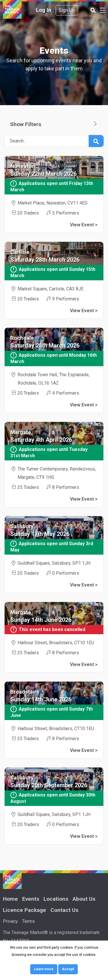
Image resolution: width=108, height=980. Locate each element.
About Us (84, 899)
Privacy (10, 921)
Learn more (44, 969)
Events (31, 899)
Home (10, 899)
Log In (44, 10)
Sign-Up (67, 10)
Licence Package (24, 910)
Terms (29, 921)
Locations (56, 899)
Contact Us (64, 910)
